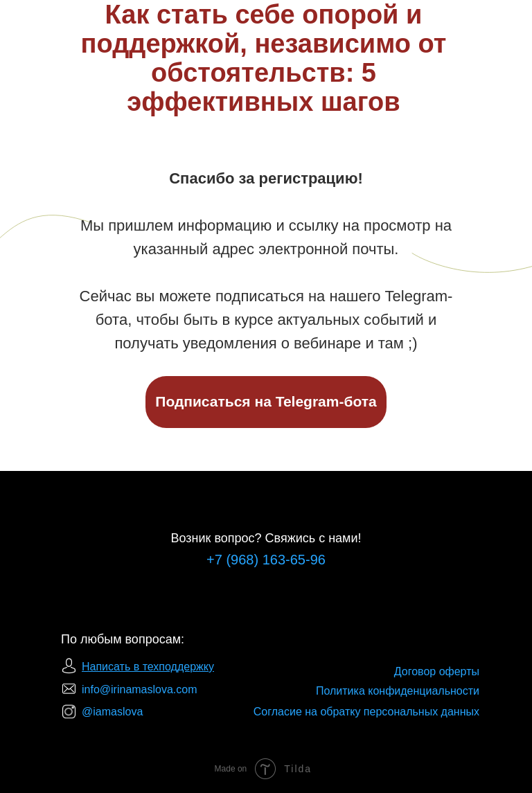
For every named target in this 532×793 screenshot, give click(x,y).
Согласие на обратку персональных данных (366, 712)
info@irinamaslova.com (140, 689)
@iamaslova (112, 712)
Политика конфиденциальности (398, 691)
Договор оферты (437, 671)
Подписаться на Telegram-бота (266, 401)
